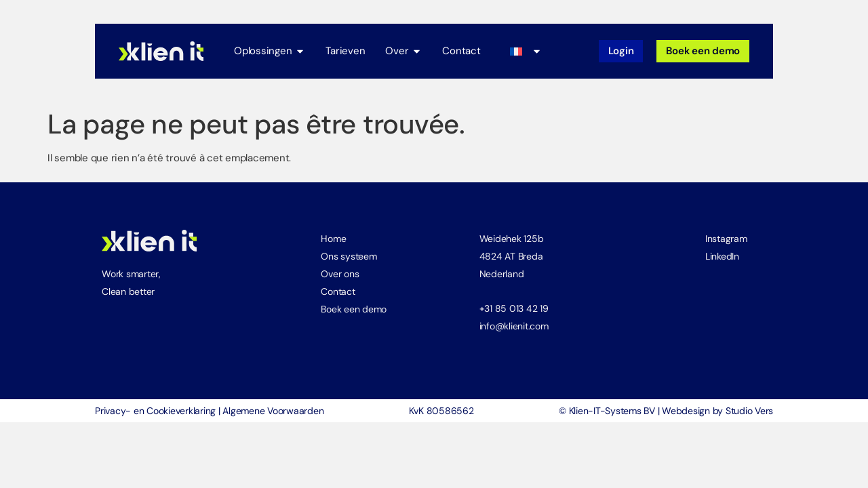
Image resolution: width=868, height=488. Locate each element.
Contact (338, 289)
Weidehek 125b (512, 237)
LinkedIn (722, 254)
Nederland (502, 272)
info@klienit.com (514, 324)
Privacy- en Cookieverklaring (155, 409)
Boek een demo (354, 307)
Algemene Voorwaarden (273, 409)
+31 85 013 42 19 (514, 306)
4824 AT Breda (511, 254)
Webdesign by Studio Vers (717, 409)
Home (333, 237)
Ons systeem (349, 254)
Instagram (726, 237)
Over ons (340, 272)
